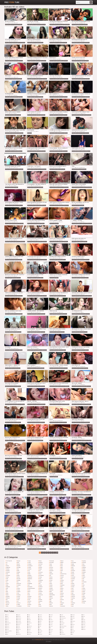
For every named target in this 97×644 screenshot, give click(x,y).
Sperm (72, 605)
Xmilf (83, 615)
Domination (30, 587)
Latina (50, 584)
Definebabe (19, 623)
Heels (40, 605)
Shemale (73, 585)
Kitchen (51, 579)
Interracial (51, 571)
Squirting (84, 561)
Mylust (40, 625)
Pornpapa (51, 621)
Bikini (7, 606)
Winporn (73, 625)
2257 (47, 642)
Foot (39, 571)
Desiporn (18, 625)
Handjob (40, 600)
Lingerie (51, 588)
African (7, 566)
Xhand (72, 633)
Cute (28, 571)
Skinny (72, 592)
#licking (67, 386)
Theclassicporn (63, 618)
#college (11, 61)
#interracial (39, 25)
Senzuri (51, 631)
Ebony (29, 592)
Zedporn (84, 629)
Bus (17, 582)
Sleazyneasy (62, 616)
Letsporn (40, 615)
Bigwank (18, 615)
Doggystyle (30, 584)
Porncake (40, 631)
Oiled (61, 571)
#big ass (32, 97)
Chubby (18, 598)
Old (61, 572)
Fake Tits (29, 601)
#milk (18, 133)
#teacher (85, 495)
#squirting (64, 422)
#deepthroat (43, 404)
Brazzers (18, 572)
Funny (40, 579)
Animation (8, 575)
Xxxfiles (83, 621)
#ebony (55, 332)
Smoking (73, 598)
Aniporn (7, 626)
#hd (63, 25)
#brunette (43, 25)
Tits (83, 584)
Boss (18, 569)
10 (57, 553)
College (18, 605)
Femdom (29, 605)
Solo (72, 600)
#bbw (13, 205)
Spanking (73, 603)
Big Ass (7, 601)
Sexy (72, 582)
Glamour (40, 588)
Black (18, 563)
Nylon (61, 567)
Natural (62, 561)
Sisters (72, 590)
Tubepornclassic (63, 626)
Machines (51, 590)
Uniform (84, 590)
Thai (83, 580)
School (72, 575)
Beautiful (8, 596)
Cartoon (18, 588)
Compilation (19, 606)
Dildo (29, 580)
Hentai (40, 606)
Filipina (40, 561)
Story (83, 564)
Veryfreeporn (63, 634)
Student (83, 569)
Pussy (72, 561)
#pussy (59, 386)
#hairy (56, 260)
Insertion (51, 569)
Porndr (40, 633)
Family (29, 603)
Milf (50, 600)
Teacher (83, 577)
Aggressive (8, 567)
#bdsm (62, 61)
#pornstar (20, 43)
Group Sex (40, 595)
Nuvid (40, 626)
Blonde (18, 564)
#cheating (41, 260)
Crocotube (19, 621)
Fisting (40, 566)
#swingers (61, 459)
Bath (7, 588)
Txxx (61, 629)
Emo (28, 593)
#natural (41, 79)
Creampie (29, 564)
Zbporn (83, 628)
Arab (7, 579)
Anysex (7, 629)
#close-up (87, 260)
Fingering (40, 563)
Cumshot (29, 569)
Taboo (83, 574)
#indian (7, 79)
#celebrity (34, 314)
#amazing (38, 422)
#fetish (58, 332)
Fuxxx (18, 633)
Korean (51, 580)
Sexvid (61, 615)
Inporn (29, 631)
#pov (64, 350)
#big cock (34, 25)
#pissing (80, 169)
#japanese (52, 25)
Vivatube (73, 618)
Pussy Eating (73, 563)
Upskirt (83, 592)
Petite (61, 592)
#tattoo (86, 440)
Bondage (18, 567)
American (8, 572)
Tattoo (83, 575)
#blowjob (74, 43)
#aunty (11, 79)
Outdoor (62, 580)
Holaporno (30, 626)
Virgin (83, 595)
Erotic (29, 595)
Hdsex (29, 618)
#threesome (81, 25)
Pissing (62, 595)
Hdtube (29, 620)
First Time (40, 564)
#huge (39, 43)
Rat (50, 628)
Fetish (29, 606)
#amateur (85, 25)
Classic (18, 600)
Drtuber (18, 626)
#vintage (51, 495)
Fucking (40, 577)
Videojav (73, 615)
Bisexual (18, 561)
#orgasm (84, 61)
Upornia (62, 633)
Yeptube (84, 623)
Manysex (40, 618)
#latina (63, 531)
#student (65, 440)
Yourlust (84, 626)
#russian (7, 61)
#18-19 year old (53, 79)
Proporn (51, 626)
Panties (62, 582)
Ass (7, 582)
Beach (7, 595)
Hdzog (29, 621)
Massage (51, 593)
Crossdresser (30, 566)
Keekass (29, 634)
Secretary (73, 579)
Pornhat (51, 615)
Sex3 (50, 633)
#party (87, 278)
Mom (50, 605)
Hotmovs (29, 628)
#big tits (51, 61)
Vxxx (72, 623)
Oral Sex (62, 575)
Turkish (83, 588)
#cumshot (12, 25)
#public (83, 43)
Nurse (61, 566)
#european (65, 43)
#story (23, 549)
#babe (60, 25)
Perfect (62, 590)
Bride (18, 574)
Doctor (29, 582)
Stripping (84, 567)
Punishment (62, 606)
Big (7, 600)
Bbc (7, 590)
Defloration (30, 579)
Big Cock (7, 603)
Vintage (83, 593)
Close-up (18, 603)
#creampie (43, 151)
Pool (61, 598)
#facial (23, 43)
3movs (7, 615)
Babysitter (8, 587)
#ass (42, 61)
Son (72, 601)
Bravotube (19, 620)
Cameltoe (18, 585)
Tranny (62, 621)
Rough (72, 572)
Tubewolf (62, 628)
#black (40, 223)
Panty (61, 584)
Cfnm (18, 593)
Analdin (7, 625)
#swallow (20, 25)
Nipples (62, 563)
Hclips (29, 615)
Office (61, 569)
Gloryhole (40, 592)
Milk (50, 601)
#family (78, 115)
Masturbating (52, 595)
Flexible (40, 569)
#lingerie (21, 97)
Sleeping (73, 595)
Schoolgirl (73, 577)
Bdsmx (7, 633)
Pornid (51, 616)
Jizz (50, 575)
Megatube (40, 620)
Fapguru (18, 628)
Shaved (72, 584)
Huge (50, 564)
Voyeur (83, 596)
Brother (18, 577)
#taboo (82, 115)
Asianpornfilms (9, 631)
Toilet (83, 585)
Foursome (40, 572)
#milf (76, 25)
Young (83, 603)
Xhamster (73, 631)
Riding (72, 569)
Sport (72, 606)
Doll (28, 585)
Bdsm (7, 593)
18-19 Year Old (9, 561)
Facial (29, 600)
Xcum (72, 629)
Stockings (84, 563)
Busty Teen (19, 584)
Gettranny (19, 634)
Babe (7, 585)
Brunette (18, 579)
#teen (7, 43)
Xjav (72, 634)
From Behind (41, 575)
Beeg (7, 634)
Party (61, 587)
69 (6, 564)
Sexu (50, 634)
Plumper (62, 596)
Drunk (29, 590)
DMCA (50, 642)
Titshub (62, 620)
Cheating (18, 595)
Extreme (29, 598)
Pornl (50, 618)
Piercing (62, 593)
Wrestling (84, 601)
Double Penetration (31, 588)
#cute (76, 79)
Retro (72, 567)
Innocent (51, 567)
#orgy (16, 25)
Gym (39, 596)
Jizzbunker (30, 633)
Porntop (51, 623)
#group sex (34, 43)
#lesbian (78, 477)
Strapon (83, 566)
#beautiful (7, 242)
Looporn (40, 616)
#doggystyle (19, 79)
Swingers (84, 572)
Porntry (51, 625)
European (29, 596)
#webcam (16, 97)
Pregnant (62, 603)
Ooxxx (40, 629)
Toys (83, 587)
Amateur (7, 569)
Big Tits (7, 605)
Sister (72, 588)
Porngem (40, 634)
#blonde (65, 97)
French (40, 574)
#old (19, 440)
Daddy (29, 574)
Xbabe (72, 626)
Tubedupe (62, 623)
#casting (33, 422)
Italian (51, 572)
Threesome (84, 582)
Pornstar (62, 600)
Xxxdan (83, 620)
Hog (28, 625)
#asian (11, 115)
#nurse (88, 513)
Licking (51, 587)
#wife (33, 260)
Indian (51, 566)
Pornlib (51, 620)
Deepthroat (30, 577)
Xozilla (83, 616)
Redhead (73, 566)
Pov (61, 601)
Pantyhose (62, 585)
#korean (19, 422)
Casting (18, 590)
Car (17, 587)
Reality (72, 564)
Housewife (51, 563)
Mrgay (40, 623)
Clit (17, 601)
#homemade (30, 242)
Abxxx (7, 620)
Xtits (83, 618)
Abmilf (7, 618)
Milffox (40, 621)
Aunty (7, 584)
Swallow (84, 571)
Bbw (7, 592)
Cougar (29, 561)
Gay (39, 584)
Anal (7, 574)
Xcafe (72, 628)
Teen (83, 579)
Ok (39, 628)
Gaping (40, 582)
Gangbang (40, 580)
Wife (83, 600)
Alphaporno (8, 623)
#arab (73, 169)
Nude (61, 564)
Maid (50, 592)
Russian (73, 574)
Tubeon (62, 625)
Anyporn (7, 628)
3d (6, 563)
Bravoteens (19, 618)
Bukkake (18, 580)
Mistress (51, 603)
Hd (39, 603)
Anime (7, 577)
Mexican (51, 598)
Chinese (18, 596)
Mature (51, 596)
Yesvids (83, 625)
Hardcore (40, 601)
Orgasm (62, 577)
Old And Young (63, 574)
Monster (51, 606)
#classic (64, 260)
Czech (29, 572)
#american (52, 223)
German (40, 585)
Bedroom (8, 598)
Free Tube (12, 2)
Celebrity (18, 592)
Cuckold (29, 567)
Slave (72, 593)
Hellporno (29, 623)
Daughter (29, 575)
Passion (62, 588)
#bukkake (66, 61)
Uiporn (62, 631)
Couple (29, 563)
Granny (40, 593)
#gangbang (8, 25)
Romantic (73, 571)
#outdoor (29, 25)
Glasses (40, 590)
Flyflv (18, 631)
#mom (73, 25)
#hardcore (56, 25)
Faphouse (19, 629)
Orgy (61, 579)
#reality (32, 332)
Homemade (51, 561)
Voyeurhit (73, 621)
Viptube (73, 616)
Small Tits (73, 596)
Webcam (84, 598)
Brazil (18, 571)
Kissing (51, 577)
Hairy (39, 598)
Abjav (7, 616)
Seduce (72, 580)
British (18, 575)
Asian (7, 580)
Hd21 (29, 616)
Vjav (72, 620)
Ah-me (7, 621)
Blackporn (19, 616)
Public (61, 605)
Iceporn (29, 629)
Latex (50, 582)
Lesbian (51, 585)
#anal (45, 61)
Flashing (40, 567)
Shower (73, 587)
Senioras (51, 629)
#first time (13, 151)
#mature (81, 187)
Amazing (7, 571)
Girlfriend (40, 587)
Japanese (51, 574)
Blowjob (18, 566)
